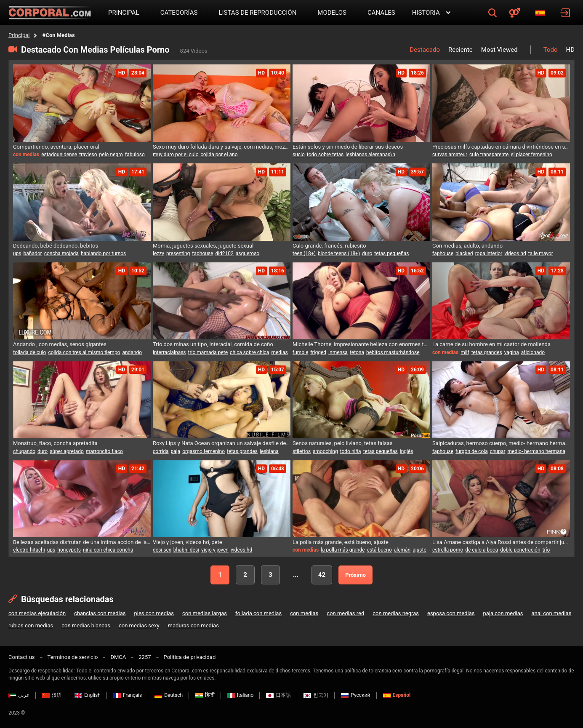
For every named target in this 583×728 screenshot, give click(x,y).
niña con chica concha (108, 550)
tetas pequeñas (391, 253)
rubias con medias (31, 625)
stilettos (302, 451)
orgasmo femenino (204, 451)
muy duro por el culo (176, 155)
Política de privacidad (190, 657)
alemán (402, 550)
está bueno (379, 550)
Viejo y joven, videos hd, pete (188, 542)
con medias (304, 613)
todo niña (351, 451)
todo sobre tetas (325, 155)
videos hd (515, 253)
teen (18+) (304, 253)
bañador (33, 253)
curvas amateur (450, 155)
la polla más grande (343, 550)
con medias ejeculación (37, 613)
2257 (145, 657)
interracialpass (169, 352)
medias (279, 352)
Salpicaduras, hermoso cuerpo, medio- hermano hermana (501, 443)
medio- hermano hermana (537, 451)
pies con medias (154, 613)
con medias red (345, 613)
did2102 (224, 253)
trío (546, 550)
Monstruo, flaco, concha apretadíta (55, 443)
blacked (464, 253)
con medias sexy (139, 625)
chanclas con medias (100, 613)
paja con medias (503, 613)
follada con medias (258, 613)
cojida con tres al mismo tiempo (84, 352)
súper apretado (67, 451)
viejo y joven (215, 550)
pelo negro (111, 155)
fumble (300, 352)
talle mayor (541, 253)
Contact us (22, 657)
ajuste (419, 550)
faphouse (202, 253)
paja (175, 451)
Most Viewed (499, 50)
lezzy (158, 253)
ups (17, 253)
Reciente (461, 50)
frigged (318, 352)
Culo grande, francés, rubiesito (329, 246)
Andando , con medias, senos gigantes (60, 344)
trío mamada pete (208, 352)
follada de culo (29, 352)
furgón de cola (472, 451)
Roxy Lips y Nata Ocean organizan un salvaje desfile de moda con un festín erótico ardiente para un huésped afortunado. (222, 443)
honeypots (69, 550)
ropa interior (489, 253)
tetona (357, 352)
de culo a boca (482, 550)
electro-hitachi (29, 550)
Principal (19, 35)
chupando (24, 451)
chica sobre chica (249, 352)
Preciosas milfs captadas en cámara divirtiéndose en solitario (501, 147)
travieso (88, 155)
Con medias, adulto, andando (467, 246)
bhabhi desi (186, 550)
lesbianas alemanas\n (370, 155)
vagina (512, 352)
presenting (178, 253)
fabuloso (135, 155)
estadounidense (59, 155)
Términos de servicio (73, 657)
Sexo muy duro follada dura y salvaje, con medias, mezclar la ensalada (222, 147)
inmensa (338, 352)
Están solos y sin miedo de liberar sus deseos (348, 147)
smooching (325, 451)
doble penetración (520, 550)
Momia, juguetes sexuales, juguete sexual (203, 246)
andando (132, 352)
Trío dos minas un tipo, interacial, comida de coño (213, 344)
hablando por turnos (103, 253)
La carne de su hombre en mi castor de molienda (491, 344)
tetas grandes (487, 352)
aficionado (533, 352)
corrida (161, 451)
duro (367, 253)
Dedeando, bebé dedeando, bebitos (56, 246)
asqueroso (248, 253)
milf (465, 352)
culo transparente (489, 155)
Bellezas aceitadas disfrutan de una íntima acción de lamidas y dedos (82, 542)
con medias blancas (86, 625)
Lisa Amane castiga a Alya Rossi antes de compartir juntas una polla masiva (501, 542)
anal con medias (551, 613)
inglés (407, 451)
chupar (498, 451)
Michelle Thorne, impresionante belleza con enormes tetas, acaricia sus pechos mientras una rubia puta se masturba (361, 344)
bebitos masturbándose (393, 352)
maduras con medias (193, 625)
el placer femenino (531, 155)
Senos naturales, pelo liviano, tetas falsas (342, 443)
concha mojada (61, 253)
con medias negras (396, 613)
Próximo (355, 575)
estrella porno (448, 550)
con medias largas (205, 613)
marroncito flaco (104, 451)
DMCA (118, 657)
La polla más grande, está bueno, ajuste (341, 542)
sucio (299, 155)
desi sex (162, 550)
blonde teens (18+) (339, 253)
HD (570, 50)
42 (322, 575)
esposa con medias (451, 613)
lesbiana (269, 451)
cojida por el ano (219, 155)
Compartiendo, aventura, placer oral (56, 147)
